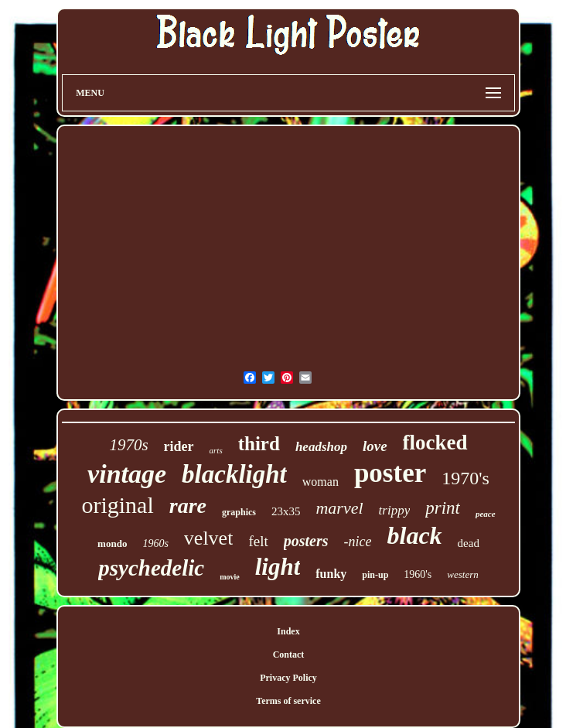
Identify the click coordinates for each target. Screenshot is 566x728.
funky (331, 574)
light (278, 567)
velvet (209, 538)
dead (469, 543)
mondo (112, 543)
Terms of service (288, 701)
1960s (155, 543)
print (443, 508)
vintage (127, 474)
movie (230, 577)
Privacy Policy (288, 678)
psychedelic (151, 568)
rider (179, 446)
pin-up (375, 575)
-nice (358, 542)
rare (188, 506)
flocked (435, 443)
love (375, 446)
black (414, 535)
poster (390, 473)
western (462, 574)
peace (486, 514)
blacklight (234, 474)
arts (216, 450)
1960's (418, 574)
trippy (395, 510)
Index (288, 631)
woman (321, 482)
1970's (465, 478)
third (259, 444)
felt (258, 541)
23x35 (286, 511)
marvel (339, 508)
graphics (239, 512)
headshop (321, 447)
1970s (128, 445)
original (117, 505)
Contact (289, 655)
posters (306, 541)
